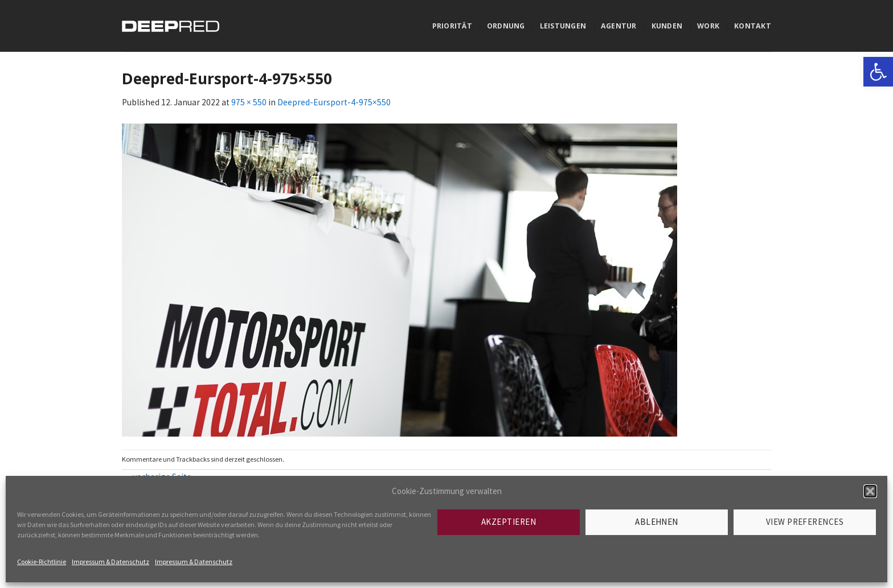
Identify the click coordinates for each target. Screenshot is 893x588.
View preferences (805, 522)
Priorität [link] (452, 26)
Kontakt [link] (753, 26)
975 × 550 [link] (249, 102)
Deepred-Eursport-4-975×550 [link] (334, 102)
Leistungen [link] (563, 26)
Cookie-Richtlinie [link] (42, 562)
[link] (878, 72)
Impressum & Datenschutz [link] (110, 562)
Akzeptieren (509, 522)
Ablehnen (657, 522)
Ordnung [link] (506, 26)
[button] (870, 491)
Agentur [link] (619, 26)
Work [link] (708, 26)
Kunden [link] (667, 26)
